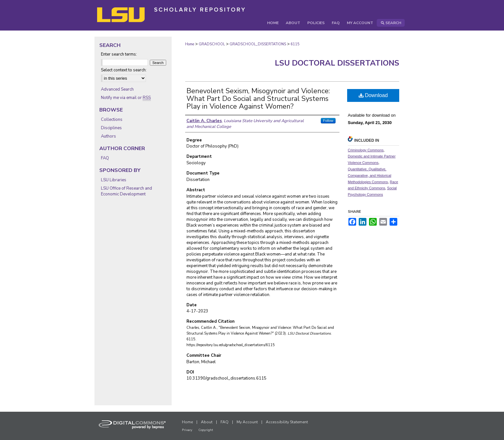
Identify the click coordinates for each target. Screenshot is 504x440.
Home (190, 44)
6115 (295, 44)
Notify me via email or (126, 98)
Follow (328, 121)
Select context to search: (124, 70)
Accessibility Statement (287, 422)
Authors (108, 136)
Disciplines (111, 128)
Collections (112, 120)
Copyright (206, 430)
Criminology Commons (366, 150)
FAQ (105, 158)
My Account (247, 422)
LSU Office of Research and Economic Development (126, 191)
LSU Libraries (114, 180)
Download (373, 95)
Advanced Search (117, 89)
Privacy (187, 430)
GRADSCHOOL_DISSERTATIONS (258, 44)
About (207, 422)
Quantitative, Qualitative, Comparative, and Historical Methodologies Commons (369, 175)
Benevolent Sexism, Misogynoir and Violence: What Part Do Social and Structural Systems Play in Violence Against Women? (258, 99)
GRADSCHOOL (212, 44)
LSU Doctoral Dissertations (337, 63)
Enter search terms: (119, 54)
